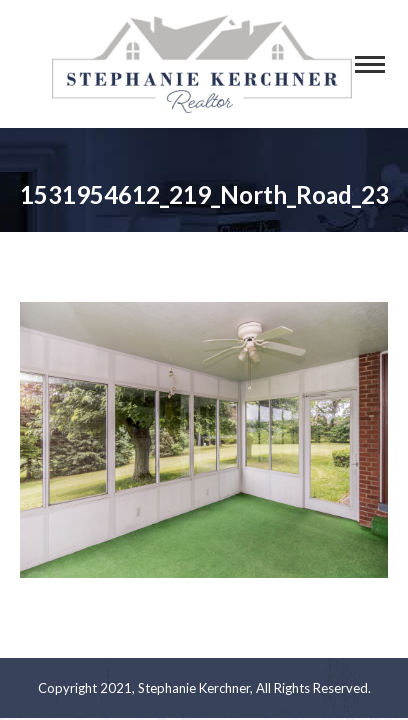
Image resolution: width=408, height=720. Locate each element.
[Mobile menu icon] (370, 64)
